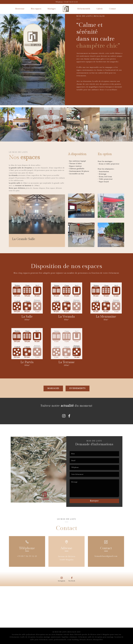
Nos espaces (36, 9)
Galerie (100, 9)
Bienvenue (20, 9)
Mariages (52, 9)
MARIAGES (53, 391)
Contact (112, 9)
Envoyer (94, 503)
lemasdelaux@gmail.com (106, 558)
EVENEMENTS (77, 391)
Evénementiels (84, 9)
